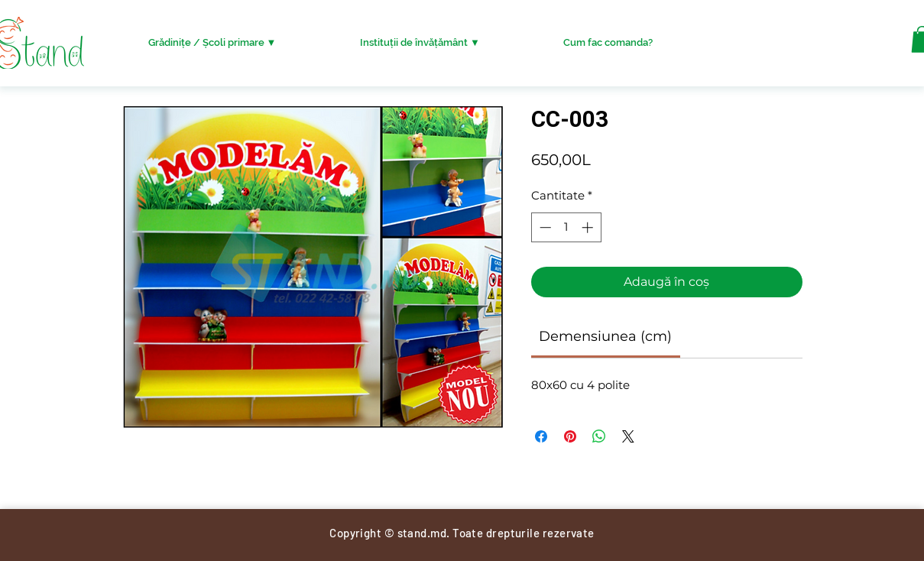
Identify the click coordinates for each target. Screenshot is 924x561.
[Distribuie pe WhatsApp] (599, 436)
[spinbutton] (566, 227)
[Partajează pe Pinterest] (570, 436)
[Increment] (589, 227)
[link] (605, 336)
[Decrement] (544, 227)
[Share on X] (628, 436)
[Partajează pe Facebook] (541, 436)
